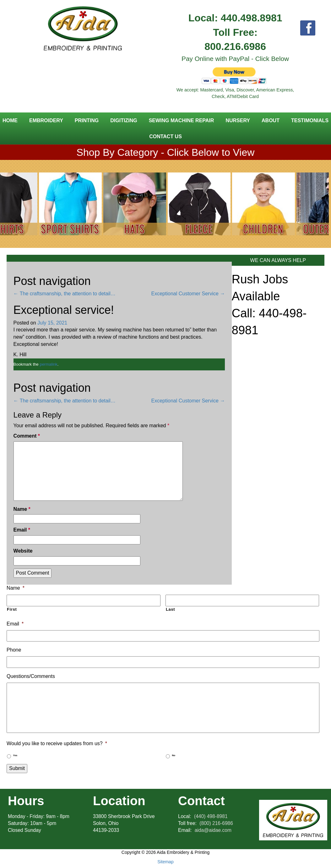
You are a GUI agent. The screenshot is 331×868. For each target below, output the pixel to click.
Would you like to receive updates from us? (57, 743)
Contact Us (165, 136)
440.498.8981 (252, 18)
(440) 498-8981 (211, 816)
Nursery (238, 120)
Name (22, 509)
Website (23, 551)
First (12, 609)
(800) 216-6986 (216, 823)
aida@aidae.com (213, 830)
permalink (48, 364)
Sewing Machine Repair (182, 120)
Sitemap (165, 862)
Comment (27, 436)
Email (22, 530)
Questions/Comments (31, 676)
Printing (87, 120)
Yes (15, 755)
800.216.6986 (235, 46)
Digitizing (124, 120)
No (174, 755)
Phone (14, 650)
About (271, 120)
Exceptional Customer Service (188, 294)
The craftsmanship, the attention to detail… (65, 294)
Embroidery (46, 120)
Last (170, 609)
